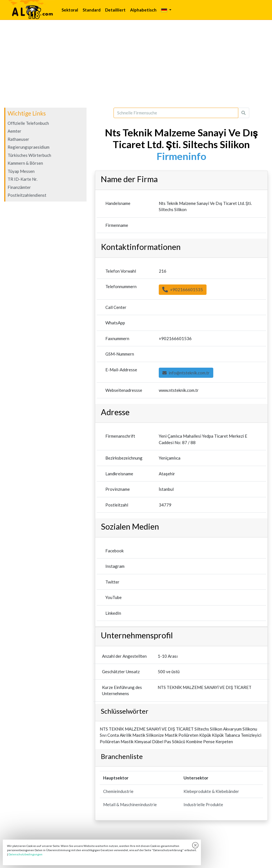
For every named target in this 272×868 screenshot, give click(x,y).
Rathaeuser (18, 139)
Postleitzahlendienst (27, 195)
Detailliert (115, 10)
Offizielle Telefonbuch (28, 123)
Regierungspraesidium (29, 147)
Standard (92, 10)
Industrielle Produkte (203, 804)
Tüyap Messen (21, 171)
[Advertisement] (136, 64)
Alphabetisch (143, 10)
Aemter (14, 131)
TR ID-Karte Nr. (22, 179)
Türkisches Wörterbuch (29, 155)
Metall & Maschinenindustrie (130, 804)
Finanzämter (19, 187)
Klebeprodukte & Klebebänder (211, 791)
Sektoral (70, 10)
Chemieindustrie (118, 791)
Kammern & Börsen (25, 163)
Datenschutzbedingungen (25, 854)
